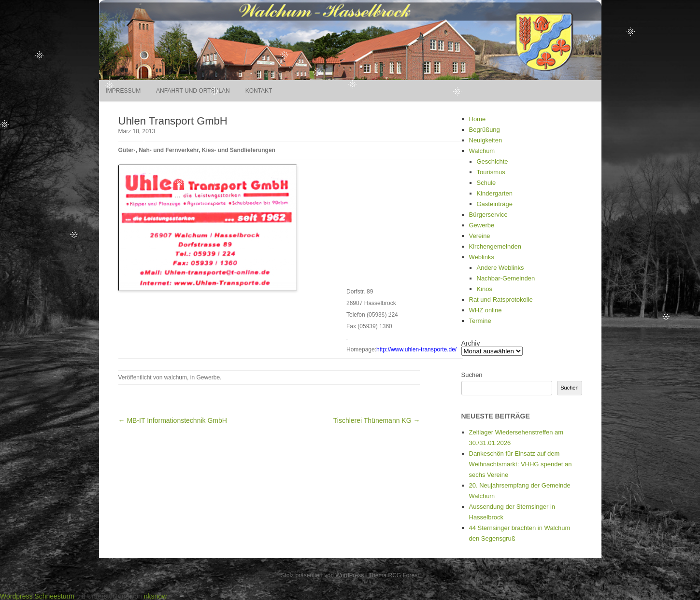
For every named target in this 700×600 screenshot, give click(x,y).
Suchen (472, 375)
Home (478, 119)
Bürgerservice (488, 215)
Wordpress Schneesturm (37, 596)
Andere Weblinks (500, 268)
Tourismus (491, 172)
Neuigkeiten (486, 140)
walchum (176, 377)
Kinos (485, 289)
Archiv (471, 343)
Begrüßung (485, 130)
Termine (480, 321)
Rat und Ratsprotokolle (501, 300)
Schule (486, 183)
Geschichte (493, 161)
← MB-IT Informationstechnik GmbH (173, 420)
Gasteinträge (495, 204)
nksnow (155, 596)
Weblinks (482, 257)
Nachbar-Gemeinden (506, 278)
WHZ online (486, 310)
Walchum (482, 151)
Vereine (480, 236)
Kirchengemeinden (495, 246)
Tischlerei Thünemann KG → (377, 420)
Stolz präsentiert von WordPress (322, 575)
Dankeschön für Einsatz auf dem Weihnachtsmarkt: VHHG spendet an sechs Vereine (521, 464)
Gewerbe (208, 377)
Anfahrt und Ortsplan (193, 91)
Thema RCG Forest (394, 575)
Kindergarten (495, 193)
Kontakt (259, 91)
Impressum (123, 91)
